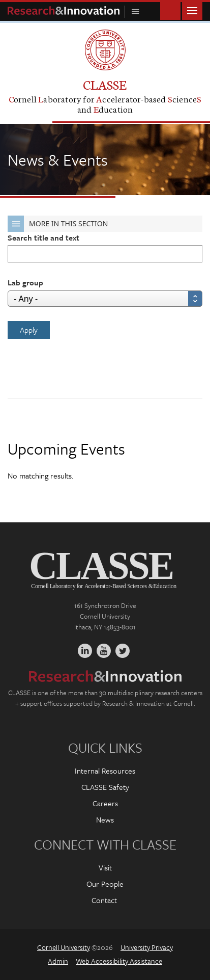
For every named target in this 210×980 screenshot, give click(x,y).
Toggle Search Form (170, 10)
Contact (104, 900)
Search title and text (43, 237)
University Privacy (147, 947)
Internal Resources (105, 771)
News (105, 819)
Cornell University (64, 947)
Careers (105, 803)
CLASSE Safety (105, 787)
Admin (58, 961)
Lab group (25, 282)
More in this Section (58, 224)
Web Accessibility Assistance (119, 961)
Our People (105, 884)
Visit (105, 867)
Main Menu (192, 10)
